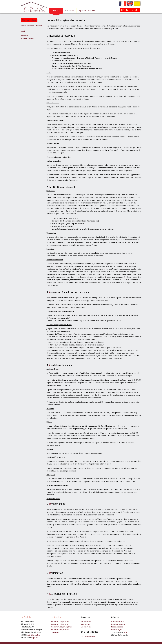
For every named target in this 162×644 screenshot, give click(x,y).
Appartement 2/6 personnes (60, 624)
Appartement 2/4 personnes (60, 622)
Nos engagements (117, 627)
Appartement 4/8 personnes (60, 630)
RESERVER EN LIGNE (130, 10)
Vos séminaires (86, 622)
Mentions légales (117, 630)
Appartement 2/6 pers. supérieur (61, 627)
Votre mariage (86, 624)
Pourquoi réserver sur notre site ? (31, 26)
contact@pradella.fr (33, 635)
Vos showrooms (86, 627)
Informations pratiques (119, 624)
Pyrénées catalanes (87, 11)
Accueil (56, 11)
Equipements (55, 632)
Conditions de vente (118, 622)
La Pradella (26, 617)
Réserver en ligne (29, 20)
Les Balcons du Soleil (88, 637)
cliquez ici (35, 638)
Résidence (70, 11)
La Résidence (57, 617)
